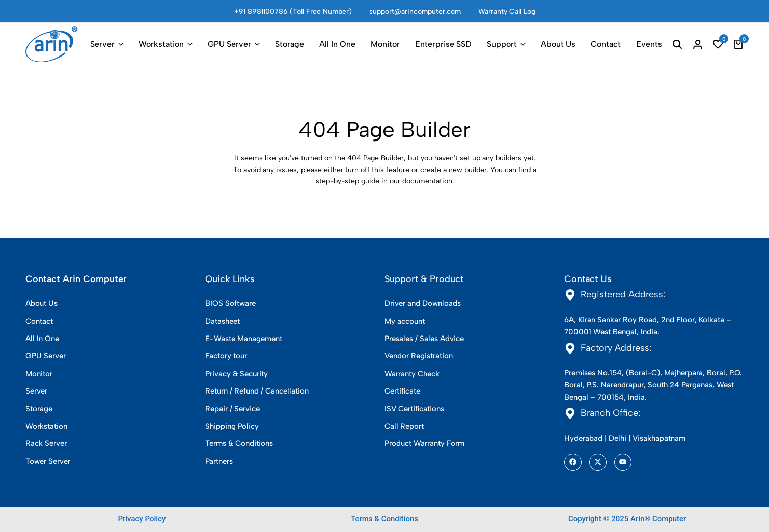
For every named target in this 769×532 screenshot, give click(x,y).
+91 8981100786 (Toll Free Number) (293, 11)
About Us (558, 44)
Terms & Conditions (239, 443)
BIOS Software (230, 303)
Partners (219, 461)
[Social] (573, 462)
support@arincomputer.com (415, 11)
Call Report (404, 426)
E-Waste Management (244, 339)
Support (502, 44)
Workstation (161, 44)
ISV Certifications (414, 409)
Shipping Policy (232, 426)
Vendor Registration (419, 356)
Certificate (402, 391)
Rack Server (46, 443)
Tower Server (48, 461)
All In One (337, 44)
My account (405, 321)
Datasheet (223, 321)
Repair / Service (232, 409)
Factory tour (226, 356)
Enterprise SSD (443, 44)
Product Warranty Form (424, 443)
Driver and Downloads (423, 303)
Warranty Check (412, 374)
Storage (290, 44)
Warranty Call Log (507, 11)
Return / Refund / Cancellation (257, 391)
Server (102, 44)
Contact (606, 44)
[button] (718, 44)
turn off (358, 170)
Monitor (385, 44)
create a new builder (454, 170)
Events (649, 44)
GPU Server (229, 44)
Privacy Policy (142, 519)
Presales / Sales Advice (424, 339)
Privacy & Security (237, 374)
